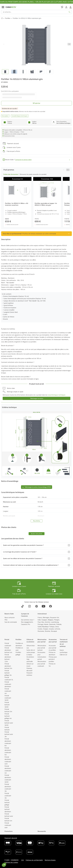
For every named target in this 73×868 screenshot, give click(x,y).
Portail (7, 639)
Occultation (30, 657)
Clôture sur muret (30, 665)
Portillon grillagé (18, 653)
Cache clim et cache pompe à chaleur (31, 652)
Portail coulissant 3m (8, 796)
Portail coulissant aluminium (8, 684)
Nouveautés (42, 831)
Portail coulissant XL (9, 678)
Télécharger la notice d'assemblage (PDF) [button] (37, 487)
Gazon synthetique (64, 651)
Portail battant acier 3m (9, 734)
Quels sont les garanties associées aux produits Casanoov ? (23, 545)
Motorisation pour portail (42, 641)
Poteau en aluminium (52, 653)
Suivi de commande (11, 622)
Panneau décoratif (29, 669)
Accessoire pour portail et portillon (52, 648)
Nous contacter (10, 617)
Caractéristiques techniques (20, 116)
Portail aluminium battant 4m (8, 650)
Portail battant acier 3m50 (9, 723)
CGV (22, 860)
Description (5, 116)
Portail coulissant (8, 644)
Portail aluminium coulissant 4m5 (8, 760)
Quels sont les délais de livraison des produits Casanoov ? (23, 558)
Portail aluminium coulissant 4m (8, 769)
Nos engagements (27, 622)
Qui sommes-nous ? (28, 620)
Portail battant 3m (8, 710)
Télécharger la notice (37, 398)
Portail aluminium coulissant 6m (8, 742)
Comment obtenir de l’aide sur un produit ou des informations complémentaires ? (31, 565)
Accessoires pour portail (53, 641)
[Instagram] (30, 606)
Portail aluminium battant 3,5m (8, 658)
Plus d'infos (37, 521)
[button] (69, 44)
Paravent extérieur (29, 674)
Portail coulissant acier (8, 825)
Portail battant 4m (8, 819)
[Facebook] (50, 606)
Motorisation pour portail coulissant (42, 664)
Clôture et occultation (30, 641)
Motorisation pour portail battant (42, 648)
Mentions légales (50, 860)
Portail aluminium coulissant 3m (8, 788)
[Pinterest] (36, 606)
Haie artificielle (30, 660)
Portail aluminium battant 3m (8, 666)
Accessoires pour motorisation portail (42, 656)
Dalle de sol (63, 655)
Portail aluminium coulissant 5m (8, 751)
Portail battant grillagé (7, 802)
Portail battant (7, 729)
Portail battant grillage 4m (8, 716)
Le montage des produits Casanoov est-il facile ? (20, 552)
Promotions (9, 831)
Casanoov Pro (26, 624)
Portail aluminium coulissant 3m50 (8, 779)
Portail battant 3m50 (7, 705)
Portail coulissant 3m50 (8, 698)
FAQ (6, 620)
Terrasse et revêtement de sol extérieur (64, 643)
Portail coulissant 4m (8, 691)
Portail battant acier (9, 815)
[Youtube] (44, 606)
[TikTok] (23, 606)
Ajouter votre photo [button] (37, 534)
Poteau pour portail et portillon (53, 659)
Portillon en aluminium (19, 644)
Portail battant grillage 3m (8, 673)
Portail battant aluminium (8, 809)
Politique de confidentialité (34, 860)
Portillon (8, 18)
